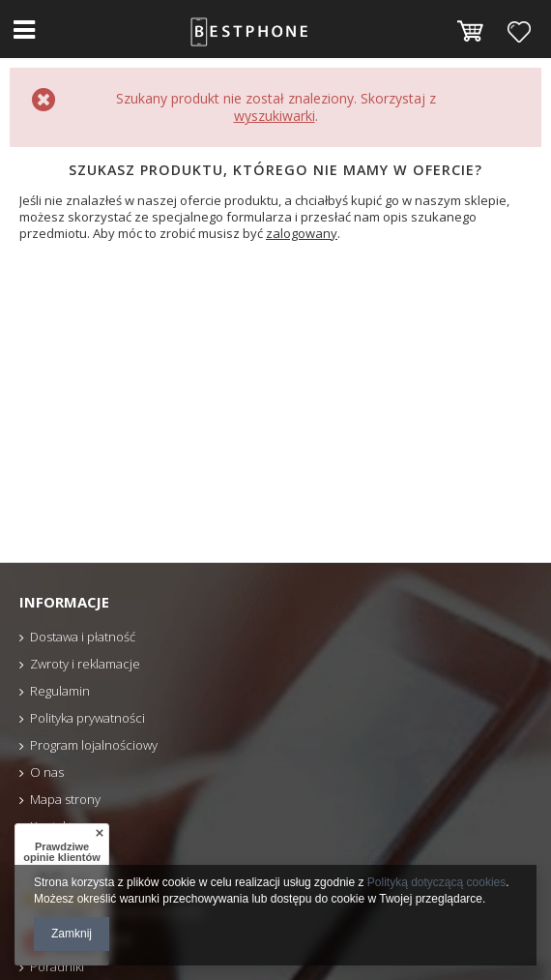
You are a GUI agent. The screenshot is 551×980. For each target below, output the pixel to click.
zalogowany (302, 233)
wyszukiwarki (275, 116)
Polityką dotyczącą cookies (436, 882)
